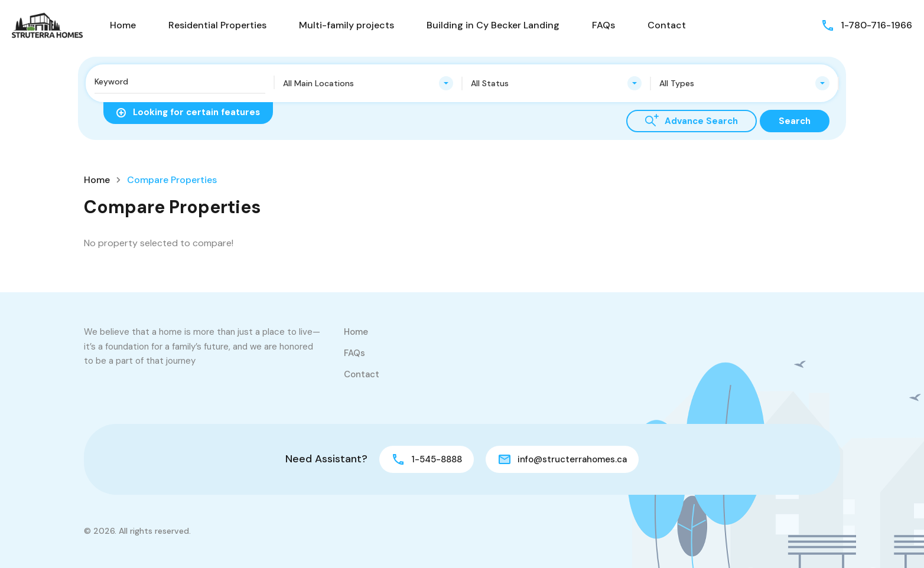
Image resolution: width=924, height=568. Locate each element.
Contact (667, 25)
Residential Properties (217, 25)
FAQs (603, 25)
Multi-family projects (346, 25)
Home (123, 25)
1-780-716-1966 (876, 25)
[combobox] (368, 83)
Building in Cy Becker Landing (493, 25)
